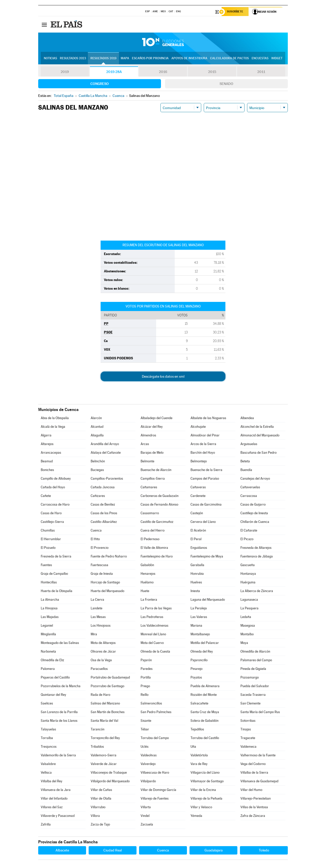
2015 (212, 72)
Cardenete (198, 496)
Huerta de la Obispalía (57, 591)
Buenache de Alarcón (156, 470)
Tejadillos (197, 730)
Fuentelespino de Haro (157, 557)
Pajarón (146, 661)
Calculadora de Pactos (229, 59)
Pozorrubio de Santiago (107, 687)
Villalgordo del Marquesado (110, 782)
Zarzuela (147, 825)
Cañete (46, 496)
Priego (145, 687)
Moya (244, 643)
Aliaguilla (97, 436)
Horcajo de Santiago (105, 583)
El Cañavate (249, 531)
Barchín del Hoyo (203, 453)
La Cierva (97, 600)
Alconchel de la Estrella (257, 427)
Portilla (146, 678)
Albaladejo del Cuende (157, 418)
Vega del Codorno (253, 764)
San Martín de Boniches (108, 712)
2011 (261, 72)
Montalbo (247, 635)
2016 (163, 72)
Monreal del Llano (153, 635)
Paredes (147, 669)
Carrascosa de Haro (55, 505)
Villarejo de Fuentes (155, 799)
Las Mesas (98, 617)
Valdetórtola (199, 756)
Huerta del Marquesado (107, 591)
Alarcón (96, 418)
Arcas (145, 444)
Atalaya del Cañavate (106, 453)
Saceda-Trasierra (253, 695)
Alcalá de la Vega (53, 427)
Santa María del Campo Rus (260, 712)
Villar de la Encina (203, 790)
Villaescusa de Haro (155, 773)
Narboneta (48, 652)
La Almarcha (50, 600)
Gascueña (248, 565)
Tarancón (98, 730)
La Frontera (149, 600)
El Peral (196, 540)
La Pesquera (249, 609)
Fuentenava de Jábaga (257, 557)
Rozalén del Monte (204, 695)
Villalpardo (148, 782)
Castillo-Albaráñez (104, 522)
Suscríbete (236, 12)
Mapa (125, 59)
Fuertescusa (99, 565)
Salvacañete (199, 704)
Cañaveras (198, 488)
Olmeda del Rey (202, 652)
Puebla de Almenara (205, 687)
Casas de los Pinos (104, 514)
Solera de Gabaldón (205, 721)
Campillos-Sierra (153, 479)
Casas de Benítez (103, 505)
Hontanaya (248, 574)
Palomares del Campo (256, 661)
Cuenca (96, 531)
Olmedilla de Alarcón (255, 652)
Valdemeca (248, 747)
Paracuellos (99, 669)
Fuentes (46, 565)
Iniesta (195, 591)
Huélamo (147, 583)
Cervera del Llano (203, 522)
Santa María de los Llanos (59, 721)
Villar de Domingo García (158, 790)
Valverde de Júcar (104, 764)
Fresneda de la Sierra (56, 557)
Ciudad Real (113, 851)
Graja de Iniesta (102, 574)
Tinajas (246, 730)
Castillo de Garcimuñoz (157, 522)
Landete (97, 609)
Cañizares (98, 496)
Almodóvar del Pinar (205, 436)
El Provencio (100, 548)
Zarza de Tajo (100, 825)
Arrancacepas (51, 453)
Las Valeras (199, 617)
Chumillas (48, 531)
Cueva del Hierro (153, 531)
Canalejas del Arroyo (255, 479)
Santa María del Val (104, 721)
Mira (94, 635)
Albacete (62, 851)
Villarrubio (98, 808)
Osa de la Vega (101, 661)
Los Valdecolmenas (154, 626)
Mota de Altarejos (103, 643)
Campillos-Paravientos (107, 479)
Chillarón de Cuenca (255, 522)
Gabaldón (147, 565)
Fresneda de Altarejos (256, 548)
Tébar (145, 730)
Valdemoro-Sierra (104, 756)
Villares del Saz (52, 808)
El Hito (95, 540)
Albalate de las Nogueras (208, 418)
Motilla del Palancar (205, 643)
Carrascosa (249, 496)
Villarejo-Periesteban (256, 799)
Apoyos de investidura (189, 59)
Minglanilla (48, 635)
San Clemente (250, 704)
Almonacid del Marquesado (260, 436)
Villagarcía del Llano (205, 773)
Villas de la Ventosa (254, 808)
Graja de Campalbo (54, 574)
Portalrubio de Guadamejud (110, 678)
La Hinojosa (49, 609)
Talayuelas (48, 730)
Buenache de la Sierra (206, 470)
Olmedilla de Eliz (52, 661)
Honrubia (197, 574)
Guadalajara (214, 851)
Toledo (264, 851)
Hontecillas (49, 583)
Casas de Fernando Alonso (159, 505)
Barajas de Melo (152, 453)
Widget (277, 59)
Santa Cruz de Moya (205, 712)
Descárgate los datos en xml (163, 377)
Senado (226, 84)
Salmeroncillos (151, 704)
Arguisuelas (249, 444)
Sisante (146, 721)
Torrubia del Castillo (205, 738)
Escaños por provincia (150, 59)
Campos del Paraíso (205, 479)
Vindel (145, 816)
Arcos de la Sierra (203, 444)
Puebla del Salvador (255, 687)
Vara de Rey (199, 764)
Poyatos (196, 678)
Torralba (47, 738)
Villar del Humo (251, 790)
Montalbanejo (200, 635)
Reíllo (145, 695)
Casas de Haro (51, 514)
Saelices (47, 704)
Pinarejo (196, 669)
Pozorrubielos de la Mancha (61, 687)
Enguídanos (199, 548)
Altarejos (47, 444)
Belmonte (147, 462)
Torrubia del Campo (155, 738)
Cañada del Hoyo (53, 488)
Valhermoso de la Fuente (258, 756)
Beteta (245, 462)
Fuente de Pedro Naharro (109, 557)
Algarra (46, 436)
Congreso (100, 84)
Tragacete (248, 738)
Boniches (47, 470)
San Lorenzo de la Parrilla (59, 712)
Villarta (146, 808)
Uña (193, 747)
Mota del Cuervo (152, 643)
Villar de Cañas (101, 790)
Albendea (247, 418)
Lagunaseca (249, 600)
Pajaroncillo (199, 661)
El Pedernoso (150, 540)
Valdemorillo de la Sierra (58, 756)
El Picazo (247, 540)
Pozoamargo (250, 678)
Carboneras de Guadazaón (160, 496)
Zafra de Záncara (253, 816)
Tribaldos (97, 747)
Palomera (48, 669)
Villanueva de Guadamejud (259, 782)
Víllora (95, 816)
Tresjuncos (49, 747)
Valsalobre (48, 764)
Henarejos (148, 574)
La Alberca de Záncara (257, 591)
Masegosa (248, 626)
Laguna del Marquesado (208, 600)
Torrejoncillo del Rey (105, 738)
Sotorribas (248, 721)
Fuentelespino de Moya (207, 557)
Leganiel (47, 626)
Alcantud (97, 427)
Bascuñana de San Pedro (259, 453)
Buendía (246, 470)
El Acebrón (198, 531)
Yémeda (196, 816)
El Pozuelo (48, 548)
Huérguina (248, 583)
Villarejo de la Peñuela (206, 799)
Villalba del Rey (52, 782)
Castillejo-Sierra (52, 522)
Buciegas (97, 470)
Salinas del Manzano (105, 704)
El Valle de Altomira (154, 548)
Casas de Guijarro (253, 505)
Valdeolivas (149, 756)
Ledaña (246, 617)
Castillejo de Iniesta (254, 514)
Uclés (145, 747)
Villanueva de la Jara (56, 790)
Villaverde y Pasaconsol (58, 816)
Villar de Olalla (101, 799)
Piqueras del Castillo (55, 678)
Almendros (148, 436)
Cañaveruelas (250, 488)
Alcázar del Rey (152, 427)
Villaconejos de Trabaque (109, 773)
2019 (65, 72)
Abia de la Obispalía (55, 418)
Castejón (197, 514)
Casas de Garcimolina (206, 505)
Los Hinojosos (101, 626)
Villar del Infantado (54, 799)
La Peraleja (199, 609)
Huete (145, 591)
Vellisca (46, 773)
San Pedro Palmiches (156, 712)
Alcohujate (198, 427)
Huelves (196, 583)
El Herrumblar (51, 540)
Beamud (47, 462)
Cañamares (149, 488)
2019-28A (114, 72)
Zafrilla (46, 825)
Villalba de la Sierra (254, 773)
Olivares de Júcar (103, 652)
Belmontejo (199, 462)
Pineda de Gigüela (253, 669)
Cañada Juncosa (103, 488)
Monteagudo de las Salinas (60, 643)
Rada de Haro (100, 695)
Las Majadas (50, 617)
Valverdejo (148, 764)
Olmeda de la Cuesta (155, 652)
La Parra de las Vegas (156, 609)
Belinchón (98, 462)
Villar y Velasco (201, 808)
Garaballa (197, 565)
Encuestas (260, 59)
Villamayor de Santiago (207, 782)
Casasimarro (150, 514)
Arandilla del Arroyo (105, 444)
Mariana (196, 626)
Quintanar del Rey (53, 695)
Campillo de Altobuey (56, 479)
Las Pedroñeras (152, 617)
